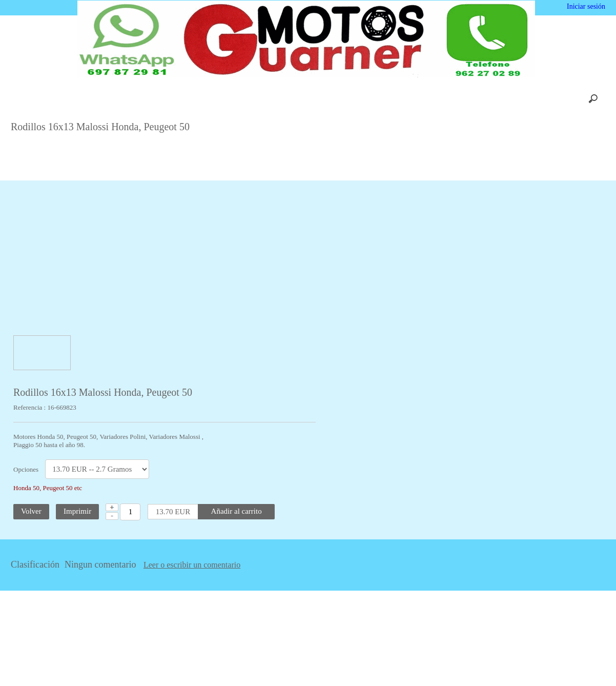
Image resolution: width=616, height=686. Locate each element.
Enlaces (459, 99)
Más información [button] (322, 678)
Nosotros (159, 99)
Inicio (117, 99)
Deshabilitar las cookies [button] (469, 660)
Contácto (333, 99)
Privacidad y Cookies (397, 99)
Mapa (499, 99)
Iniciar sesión (585, 6)
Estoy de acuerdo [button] (571, 660)
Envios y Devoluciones (266, 99)
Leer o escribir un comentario (322, 565)
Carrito (202, 99)
